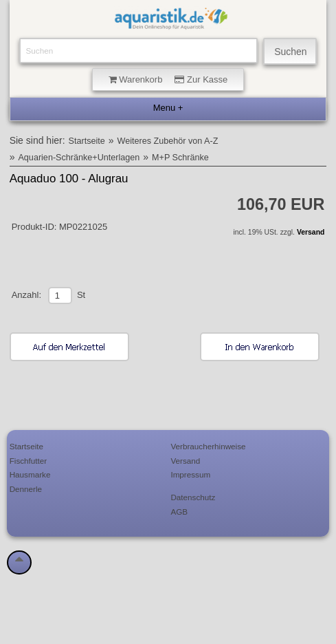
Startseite (87, 141)
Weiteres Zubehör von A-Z (168, 141)
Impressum (190, 474)
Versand (311, 232)
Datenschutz (193, 497)
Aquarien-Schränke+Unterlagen (79, 158)
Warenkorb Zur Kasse (168, 79)
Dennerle (26, 489)
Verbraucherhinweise (208, 446)
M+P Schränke (180, 158)
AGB (179, 512)
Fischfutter (29, 461)
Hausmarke (30, 474)
